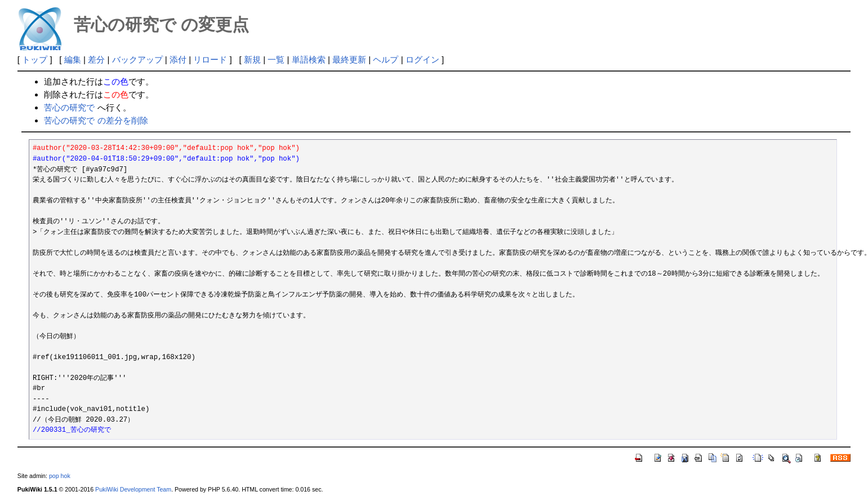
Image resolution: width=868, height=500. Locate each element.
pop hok (60, 476)
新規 (252, 59)
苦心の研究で (69, 107)
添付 (178, 59)
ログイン (422, 59)
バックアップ (137, 59)
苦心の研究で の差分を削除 (96, 120)
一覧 (276, 59)
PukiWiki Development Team (133, 489)
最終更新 (349, 59)
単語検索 (309, 59)
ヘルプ (386, 59)
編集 (73, 59)
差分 (96, 59)
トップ (35, 59)
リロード (210, 59)
